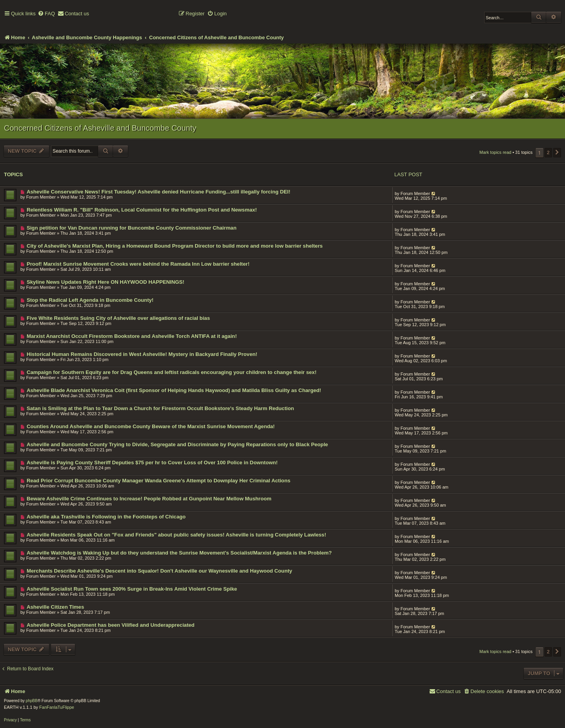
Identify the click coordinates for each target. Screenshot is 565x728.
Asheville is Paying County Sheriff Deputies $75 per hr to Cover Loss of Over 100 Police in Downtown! (152, 463)
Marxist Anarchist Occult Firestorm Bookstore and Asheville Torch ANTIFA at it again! (132, 336)
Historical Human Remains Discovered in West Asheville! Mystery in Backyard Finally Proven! (142, 354)
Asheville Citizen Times (55, 607)
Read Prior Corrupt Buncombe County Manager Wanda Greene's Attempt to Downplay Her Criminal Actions (159, 481)
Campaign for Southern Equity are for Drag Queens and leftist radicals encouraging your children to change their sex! (172, 372)
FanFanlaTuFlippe (57, 707)
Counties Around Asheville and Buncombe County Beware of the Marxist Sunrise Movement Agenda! (151, 426)
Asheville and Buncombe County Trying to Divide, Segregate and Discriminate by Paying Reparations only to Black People (177, 444)
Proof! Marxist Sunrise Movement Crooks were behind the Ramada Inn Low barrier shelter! (138, 264)
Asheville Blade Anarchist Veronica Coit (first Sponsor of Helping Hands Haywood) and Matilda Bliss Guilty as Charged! (174, 390)
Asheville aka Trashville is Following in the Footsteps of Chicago (106, 517)
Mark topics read (495, 152)
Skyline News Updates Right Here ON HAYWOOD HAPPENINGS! (106, 282)
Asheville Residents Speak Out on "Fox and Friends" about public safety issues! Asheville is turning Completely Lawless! (176, 535)
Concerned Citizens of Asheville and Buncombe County (100, 128)
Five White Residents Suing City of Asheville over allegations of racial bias (118, 318)
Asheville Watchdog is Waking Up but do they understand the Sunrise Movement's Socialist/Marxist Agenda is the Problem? (179, 553)
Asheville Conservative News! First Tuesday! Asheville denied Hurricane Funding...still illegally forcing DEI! (159, 192)
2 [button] (548, 152)
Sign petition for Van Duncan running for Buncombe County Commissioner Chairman (132, 228)
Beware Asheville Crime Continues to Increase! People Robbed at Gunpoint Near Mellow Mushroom (149, 499)
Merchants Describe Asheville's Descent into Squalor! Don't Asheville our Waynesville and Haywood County (159, 571)
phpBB (32, 701)
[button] (557, 153)
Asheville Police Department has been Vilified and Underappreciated (111, 625)
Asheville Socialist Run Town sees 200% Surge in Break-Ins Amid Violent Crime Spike (132, 589)
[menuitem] (46, 14)
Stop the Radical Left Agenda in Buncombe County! (90, 300)
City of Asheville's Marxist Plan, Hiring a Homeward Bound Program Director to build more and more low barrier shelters (175, 246)
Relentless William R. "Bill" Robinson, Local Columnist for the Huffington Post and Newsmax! (142, 210)
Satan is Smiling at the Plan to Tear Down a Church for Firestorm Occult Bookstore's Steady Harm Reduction (160, 408)
